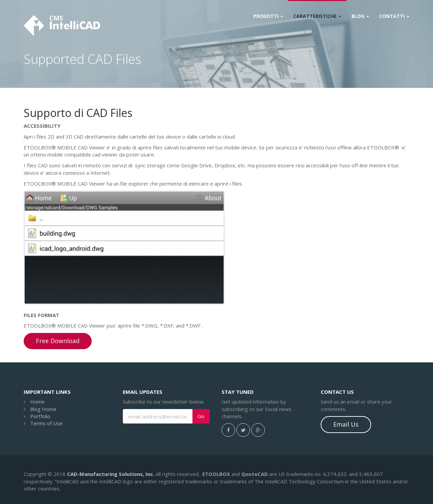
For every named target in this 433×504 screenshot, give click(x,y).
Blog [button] (360, 16)
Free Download (58, 341)
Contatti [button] (394, 16)
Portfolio (40, 416)
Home (37, 402)
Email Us (346, 424)
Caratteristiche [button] (317, 16)
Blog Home (43, 409)
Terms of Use (46, 423)
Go (201, 416)
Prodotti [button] (268, 16)
